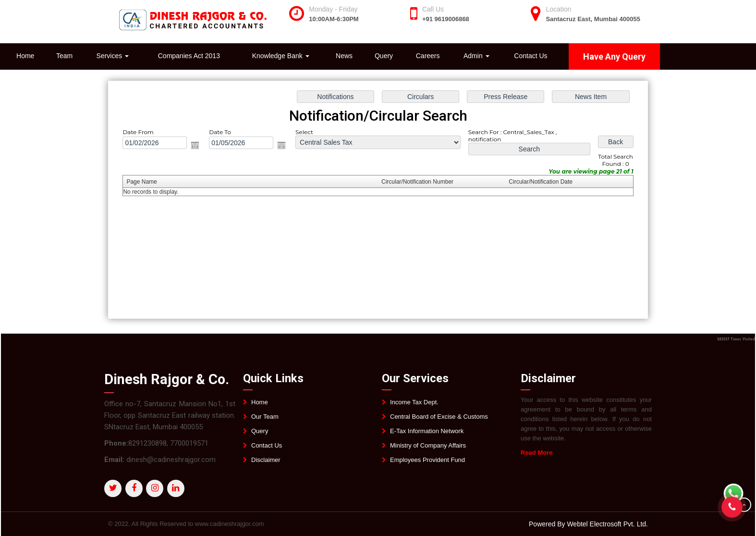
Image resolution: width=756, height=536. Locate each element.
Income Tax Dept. (414, 406)
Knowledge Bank (281, 56)
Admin (476, 56)
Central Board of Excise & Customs (439, 420)
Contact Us (530, 56)
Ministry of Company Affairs (428, 449)
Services (113, 56)
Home (25, 56)
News (344, 56)
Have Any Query (614, 56)
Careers (428, 56)
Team (64, 56)
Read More (540, 453)
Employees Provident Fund (427, 464)
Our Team (265, 420)
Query (384, 56)
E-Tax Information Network (427, 435)
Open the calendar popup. (199, 146)
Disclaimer (266, 464)
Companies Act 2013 (189, 56)
